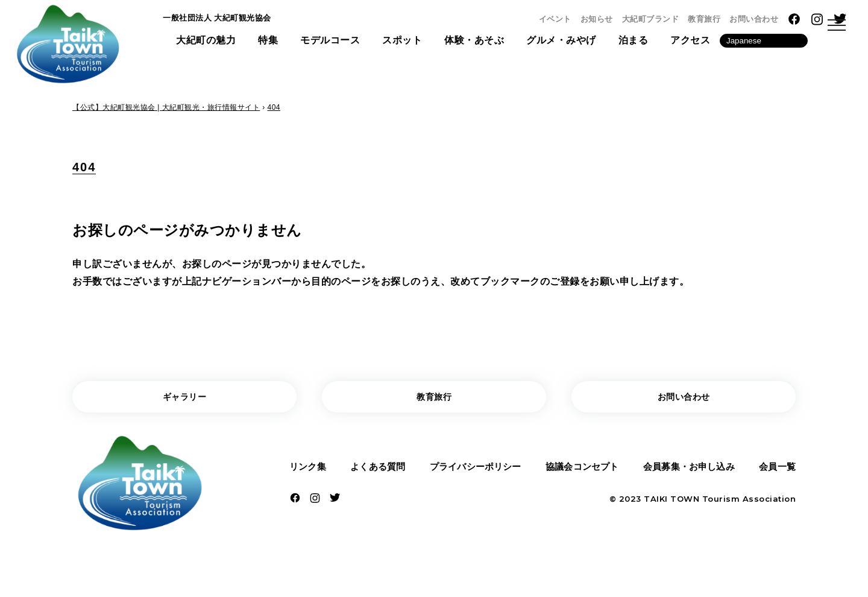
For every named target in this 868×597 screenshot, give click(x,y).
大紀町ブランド (651, 19)
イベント (555, 19)
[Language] (764, 44)
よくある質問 (376, 471)
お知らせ (597, 19)
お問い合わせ (754, 19)
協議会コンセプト (581, 471)
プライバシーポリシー (474, 471)
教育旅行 (704, 19)
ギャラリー (185, 398)
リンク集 (309, 471)
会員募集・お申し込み (689, 471)
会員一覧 (776, 471)
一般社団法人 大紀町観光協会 (229, 20)
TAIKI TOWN (671, 504)
